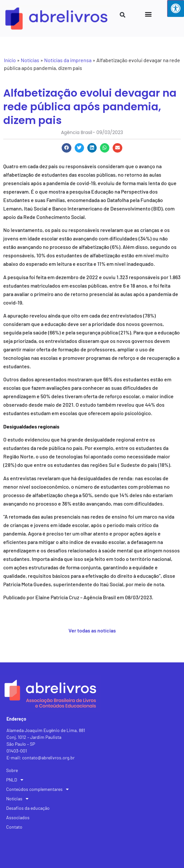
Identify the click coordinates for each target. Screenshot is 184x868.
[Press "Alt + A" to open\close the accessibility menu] (176, 8)
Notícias (30, 60)
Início (10, 60)
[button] (148, 14)
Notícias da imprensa (68, 60)
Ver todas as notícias (92, 630)
